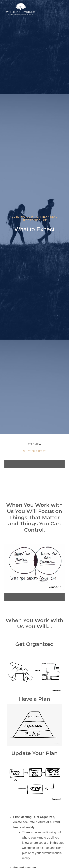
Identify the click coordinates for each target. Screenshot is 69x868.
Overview (34, 444)
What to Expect (34, 451)
